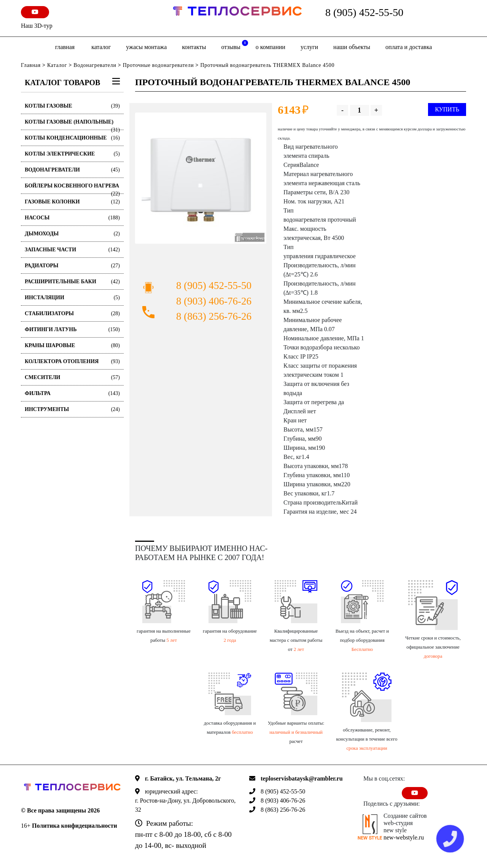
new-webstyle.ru (404, 837)
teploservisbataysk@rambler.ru (302, 778)
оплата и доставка (409, 47)
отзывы (234, 45)
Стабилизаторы (72, 313)
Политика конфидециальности (75, 826)
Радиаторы (72, 266)
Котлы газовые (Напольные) (72, 125)
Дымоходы (72, 234)
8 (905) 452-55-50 (364, 12)
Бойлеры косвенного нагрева (72, 188)
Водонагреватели (95, 65)
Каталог (101, 47)
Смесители (72, 377)
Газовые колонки (72, 202)
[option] (201, 178)
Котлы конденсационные (72, 138)
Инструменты (72, 409)
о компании (271, 47)
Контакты (194, 47)
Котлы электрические (72, 154)
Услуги (309, 47)
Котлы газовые (72, 106)
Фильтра (72, 393)
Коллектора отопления (72, 361)
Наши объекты (352, 47)
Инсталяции (72, 298)
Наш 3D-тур (37, 26)
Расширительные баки (72, 282)
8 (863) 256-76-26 (214, 316)
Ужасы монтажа (146, 47)
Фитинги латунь (72, 329)
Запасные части (72, 250)
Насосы (72, 218)
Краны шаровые (72, 345)
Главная (65, 47)
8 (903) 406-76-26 (214, 301)
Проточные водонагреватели (158, 65)
